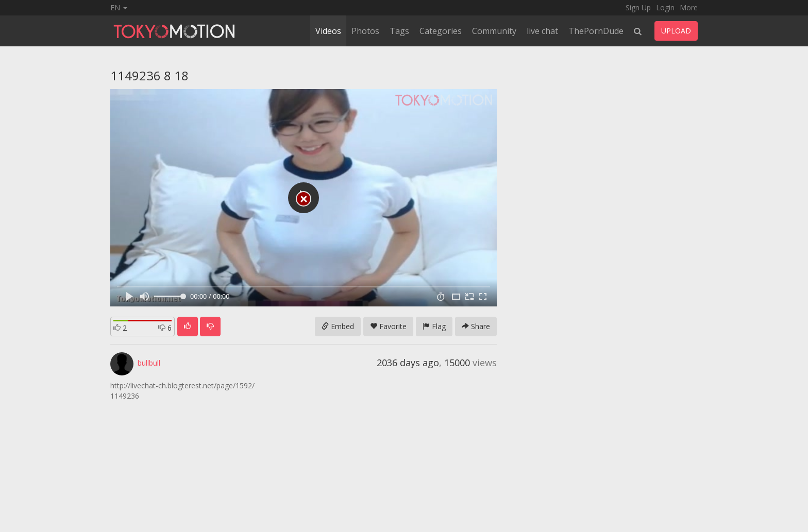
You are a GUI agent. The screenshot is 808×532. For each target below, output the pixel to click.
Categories (441, 31)
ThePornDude (596, 31)
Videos (328, 31)
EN (119, 7)
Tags (399, 31)
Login (665, 7)
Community (494, 31)
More (689, 7)
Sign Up (638, 7)
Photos (365, 31)
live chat (542, 31)
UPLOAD (676, 31)
